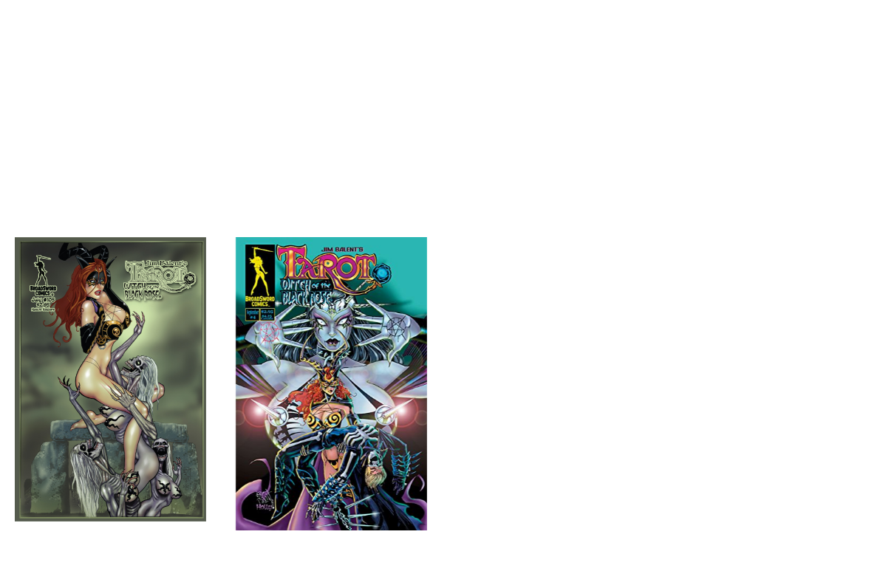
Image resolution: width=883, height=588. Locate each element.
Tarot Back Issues (308, 174)
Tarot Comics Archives (496, 174)
